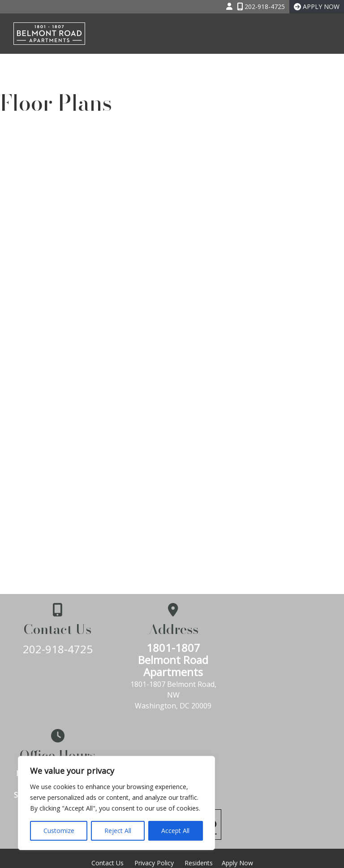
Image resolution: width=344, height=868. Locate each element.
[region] (116, 803)
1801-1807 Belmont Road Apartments (172, 660)
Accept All (175, 831)
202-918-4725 (57, 649)
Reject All (118, 831)
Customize (59, 831)
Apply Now (237, 774)
